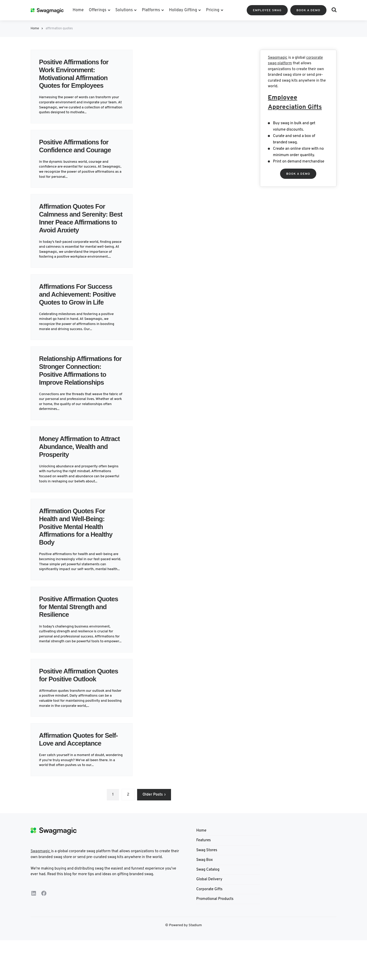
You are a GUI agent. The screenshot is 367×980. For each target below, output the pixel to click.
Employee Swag (267, 10)
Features (204, 856)
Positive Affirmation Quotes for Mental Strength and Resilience (77, 615)
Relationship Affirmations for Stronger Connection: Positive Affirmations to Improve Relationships (79, 378)
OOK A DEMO (298, 174)
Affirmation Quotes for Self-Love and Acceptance (80, 755)
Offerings (97, 10)
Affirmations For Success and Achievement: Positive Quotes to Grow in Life (81, 302)
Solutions (124, 10)
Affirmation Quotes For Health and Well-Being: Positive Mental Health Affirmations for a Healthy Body (79, 534)
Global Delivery (209, 895)
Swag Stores (207, 866)
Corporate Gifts (209, 905)
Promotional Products (215, 915)
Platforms (151, 10)
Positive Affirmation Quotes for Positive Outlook (70, 687)
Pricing (213, 10)
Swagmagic (278, 58)
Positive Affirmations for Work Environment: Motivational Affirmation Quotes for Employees (77, 74)
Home (78, 10)
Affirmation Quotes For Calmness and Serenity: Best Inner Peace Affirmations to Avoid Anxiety (77, 222)
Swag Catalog (208, 885)
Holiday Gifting (183, 10)
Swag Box (205, 876)
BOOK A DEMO (308, 10)
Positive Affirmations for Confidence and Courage (79, 146)
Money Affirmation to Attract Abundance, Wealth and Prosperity (81, 454)
